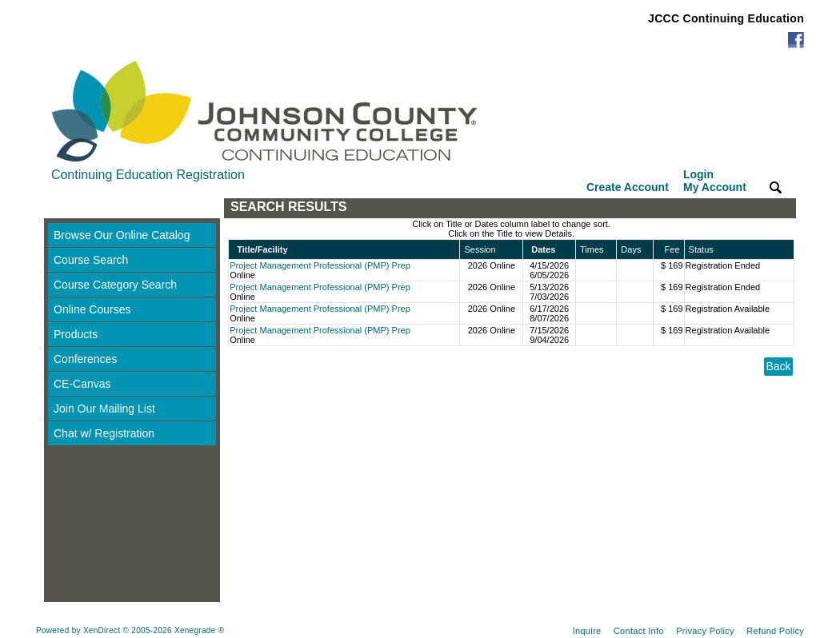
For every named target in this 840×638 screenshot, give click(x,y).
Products (76, 334)
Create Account (628, 187)
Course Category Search (115, 285)
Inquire (587, 631)
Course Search (91, 260)
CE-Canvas (82, 384)
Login (715, 181)
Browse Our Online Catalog (122, 235)
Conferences (85, 359)
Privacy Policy (705, 631)
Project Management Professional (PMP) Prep (320, 265)
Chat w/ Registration (104, 433)
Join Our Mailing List (104, 409)
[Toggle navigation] (59, 208)
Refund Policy (775, 631)
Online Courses (92, 309)
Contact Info (639, 631)
